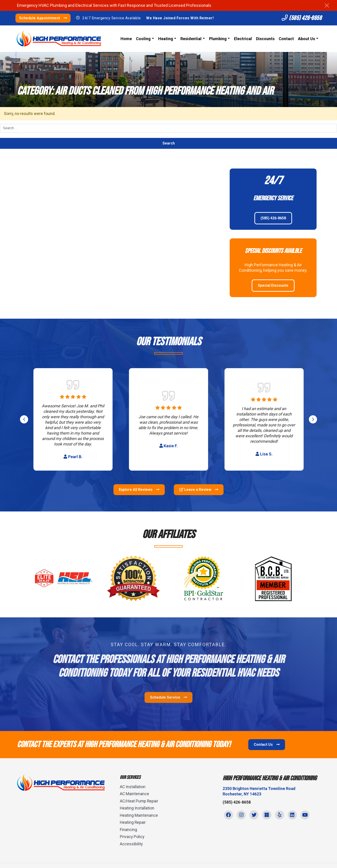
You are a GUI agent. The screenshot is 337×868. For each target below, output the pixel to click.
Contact (286, 39)
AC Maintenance (135, 794)
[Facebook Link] (229, 815)
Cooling (143, 39)
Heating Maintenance (139, 815)
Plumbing (217, 39)
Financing (128, 830)
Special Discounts (273, 285)
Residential (191, 39)
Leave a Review (199, 490)
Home (126, 39)
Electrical (242, 39)
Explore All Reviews (139, 490)
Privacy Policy (132, 837)
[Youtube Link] (308, 815)
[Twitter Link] (255, 815)
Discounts (265, 39)
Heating (165, 39)
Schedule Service (168, 698)
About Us (306, 39)
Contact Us (267, 745)
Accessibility (131, 844)
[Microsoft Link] (268, 815)
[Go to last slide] (24, 420)
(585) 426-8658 (300, 18)
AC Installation (133, 787)
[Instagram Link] (242, 815)
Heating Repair (133, 823)
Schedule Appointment (45, 18)
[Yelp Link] (281, 815)
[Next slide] (313, 420)
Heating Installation (137, 808)
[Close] (327, 5)
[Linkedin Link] (295, 815)
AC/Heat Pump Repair (139, 801)
